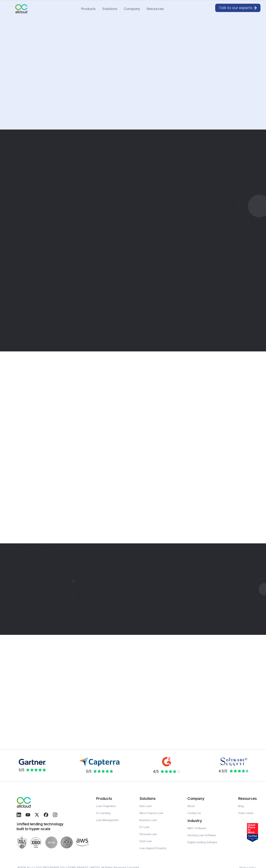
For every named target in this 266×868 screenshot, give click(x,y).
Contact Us (194, 813)
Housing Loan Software (202, 835)
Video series (246, 813)
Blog (241, 806)
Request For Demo (32, 87)
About (191, 806)
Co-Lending (103, 813)
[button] (88, 9)
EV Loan (144, 827)
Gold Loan (146, 841)
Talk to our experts (30, 621)
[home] (21, 9)
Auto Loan (146, 806)
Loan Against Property (153, 848)
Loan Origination (106, 806)
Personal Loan (148, 834)
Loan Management (107, 820)
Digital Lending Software (202, 842)
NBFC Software (197, 828)
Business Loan (148, 820)
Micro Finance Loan (151, 813)
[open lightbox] (46, 735)
